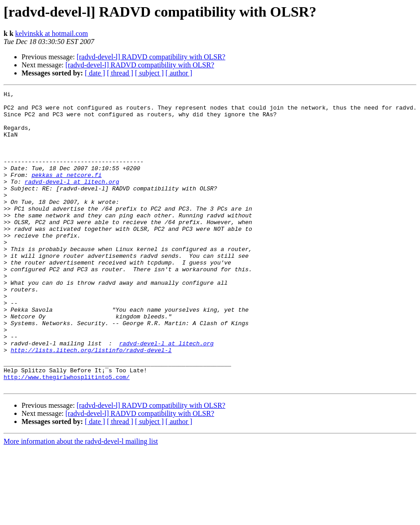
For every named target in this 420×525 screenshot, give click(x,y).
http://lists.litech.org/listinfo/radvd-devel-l (91, 402)
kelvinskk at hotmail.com (52, 33)
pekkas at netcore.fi (66, 192)
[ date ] (95, 73)
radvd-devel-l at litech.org (72, 200)
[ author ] (179, 73)
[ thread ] (120, 73)
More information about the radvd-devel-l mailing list (81, 501)
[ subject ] (149, 73)
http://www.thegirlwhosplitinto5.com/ (67, 435)
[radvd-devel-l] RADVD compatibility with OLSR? (151, 57)
